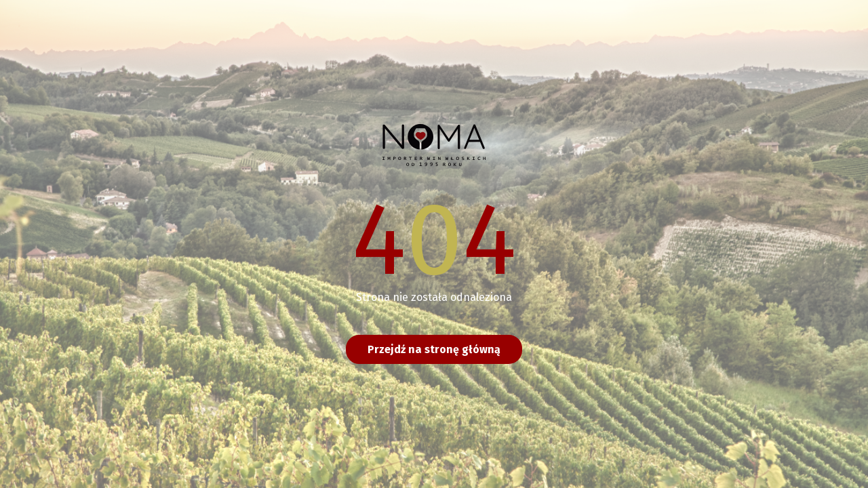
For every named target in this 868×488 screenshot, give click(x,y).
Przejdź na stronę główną (434, 349)
